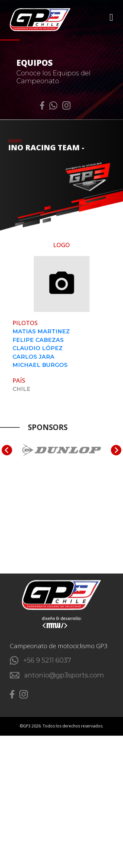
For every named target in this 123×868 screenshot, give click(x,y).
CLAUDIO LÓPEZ (38, 348)
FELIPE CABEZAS (38, 340)
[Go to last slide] (7, 450)
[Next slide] (116, 450)
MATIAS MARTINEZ (41, 331)
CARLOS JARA (33, 357)
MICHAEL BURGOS (40, 365)
